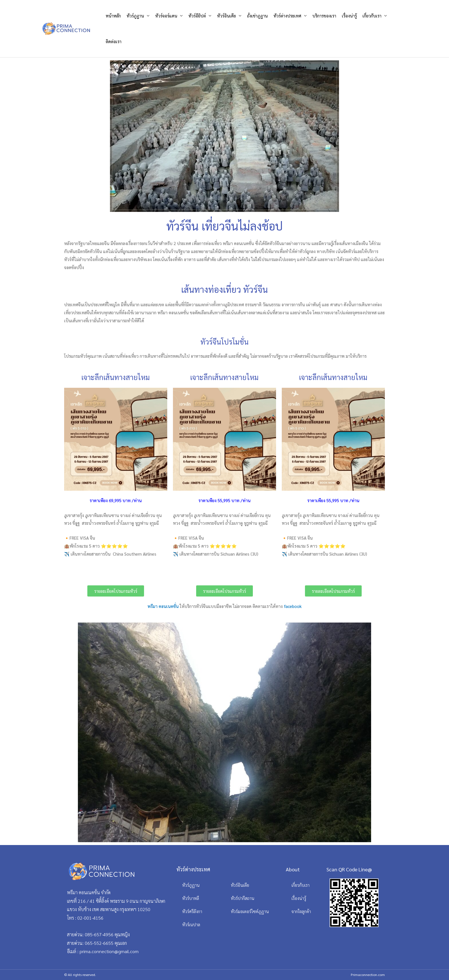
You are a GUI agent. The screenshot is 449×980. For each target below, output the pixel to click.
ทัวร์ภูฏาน (135, 16)
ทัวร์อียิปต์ (197, 16)
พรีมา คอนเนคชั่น (163, 606)
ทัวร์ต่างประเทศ (287, 16)
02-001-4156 (90, 918)
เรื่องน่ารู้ (349, 16)
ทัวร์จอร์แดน (166, 16)
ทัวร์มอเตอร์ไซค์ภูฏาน (250, 911)
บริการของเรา (324, 16)
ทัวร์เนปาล (191, 924)
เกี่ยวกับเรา (372, 16)
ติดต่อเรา (114, 41)
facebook (292, 606)
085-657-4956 (99, 934)
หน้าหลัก (113, 16)
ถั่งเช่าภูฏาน (257, 16)
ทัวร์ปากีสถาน (243, 898)
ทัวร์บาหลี (191, 898)
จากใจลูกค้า (301, 911)
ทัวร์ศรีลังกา (192, 911)
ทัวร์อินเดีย (227, 16)
